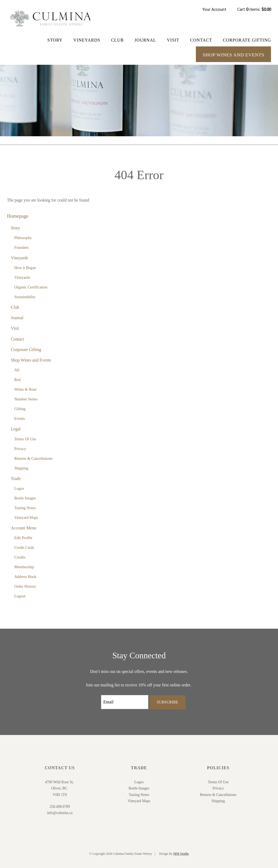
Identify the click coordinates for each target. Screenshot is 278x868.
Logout (20, 596)
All (17, 370)
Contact (201, 40)
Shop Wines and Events (233, 55)
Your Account (214, 9)
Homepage (18, 216)
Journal (145, 40)
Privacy (20, 449)
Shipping (21, 468)
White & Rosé (25, 389)
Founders (22, 247)
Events (20, 418)
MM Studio (181, 854)
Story (55, 40)
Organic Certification (31, 287)
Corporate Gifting (247, 40)
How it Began (25, 268)
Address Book (25, 577)
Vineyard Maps (26, 518)
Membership (24, 567)
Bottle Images (25, 498)
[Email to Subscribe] (125, 702)
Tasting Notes (25, 508)
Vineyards (87, 40)
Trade (16, 479)
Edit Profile (23, 538)
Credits (20, 557)
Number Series (26, 399)
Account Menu (24, 528)
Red (17, 380)
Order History (25, 586)
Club (117, 40)
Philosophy (23, 238)
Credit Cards (24, 547)
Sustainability (25, 297)
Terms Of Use (25, 439)
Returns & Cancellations (33, 458)
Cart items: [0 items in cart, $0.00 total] (254, 9)
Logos (19, 488)
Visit (173, 40)
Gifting (20, 409)
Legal (16, 429)
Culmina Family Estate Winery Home (51, 19)
